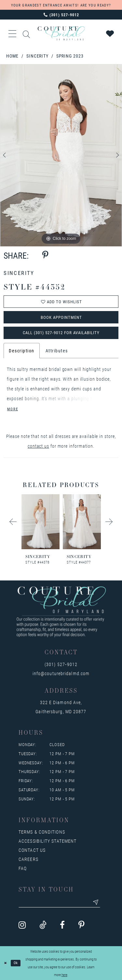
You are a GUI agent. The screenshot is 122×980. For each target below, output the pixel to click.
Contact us (32, 850)
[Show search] (27, 33)
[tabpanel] (61, 156)
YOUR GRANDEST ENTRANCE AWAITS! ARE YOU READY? (61, 5)
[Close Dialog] (6, 963)
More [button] (13, 409)
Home (13, 56)
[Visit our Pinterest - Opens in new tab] (81, 925)
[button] (13, 34)
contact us (38, 446)
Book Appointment (61, 317)
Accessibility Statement (47, 841)
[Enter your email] (59, 902)
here (64, 975)
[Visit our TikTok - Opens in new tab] (43, 925)
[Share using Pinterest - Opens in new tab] (45, 255)
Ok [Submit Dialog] (16, 963)
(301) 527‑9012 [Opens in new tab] (61, 664)
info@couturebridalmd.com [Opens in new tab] (61, 673)
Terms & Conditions (42, 832)
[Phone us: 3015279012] (61, 15)
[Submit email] (96, 902)
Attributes (57, 351)
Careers (28, 859)
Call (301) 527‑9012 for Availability (61, 333)
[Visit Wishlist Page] (110, 34)
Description (22, 351)
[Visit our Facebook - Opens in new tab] (62, 925)
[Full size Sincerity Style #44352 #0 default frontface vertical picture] (61, 156)
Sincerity (37, 56)
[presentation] (41, 522)
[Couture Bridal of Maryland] (61, 33)
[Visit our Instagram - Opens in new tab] (22, 925)
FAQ (23, 868)
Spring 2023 (70, 56)
